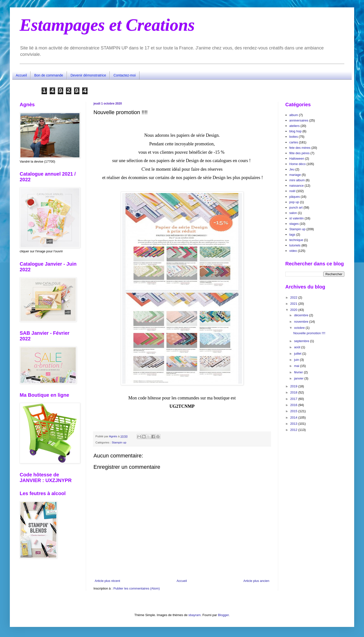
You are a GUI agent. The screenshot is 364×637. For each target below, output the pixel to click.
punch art (296, 207)
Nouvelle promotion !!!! (309, 333)
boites (294, 137)
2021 (294, 304)
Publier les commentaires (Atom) (137, 588)
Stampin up (119, 442)
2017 (294, 399)
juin (297, 360)
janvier (299, 378)
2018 (294, 392)
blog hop (295, 131)
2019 (294, 386)
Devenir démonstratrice (88, 75)
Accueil (21, 75)
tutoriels (295, 245)
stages (294, 224)
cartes (294, 142)
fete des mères (300, 148)
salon (293, 213)
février (299, 372)
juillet (298, 354)
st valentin (296, 218)
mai (297, 366)
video (293, 251)
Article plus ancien (257, 581)
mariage (295, 175)
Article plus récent (107, 581)
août (298, 347)
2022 (294, 297)
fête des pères (299, 153)
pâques (295, 197)
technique (296, 240)
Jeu (292, 169)
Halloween (297, 159)
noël (292, 191)
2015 (294, 411)
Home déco (297, 164)
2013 (294, 424)
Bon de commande (49, 75)
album (294, 115)
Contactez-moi (124, 75)
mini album (297, 180)
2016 (294, 405)
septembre (302, 341)
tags (292, 235)
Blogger (223, 615)
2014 (294, 417)
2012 (294, 430)
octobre (300, 328)
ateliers (294, 126)
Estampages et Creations (107, 25)
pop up (294, 202)
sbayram (195, 615)
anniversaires (299, 120)
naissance (296, 186)
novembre (302, 322)
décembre (302, 315)
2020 (294, 310)
